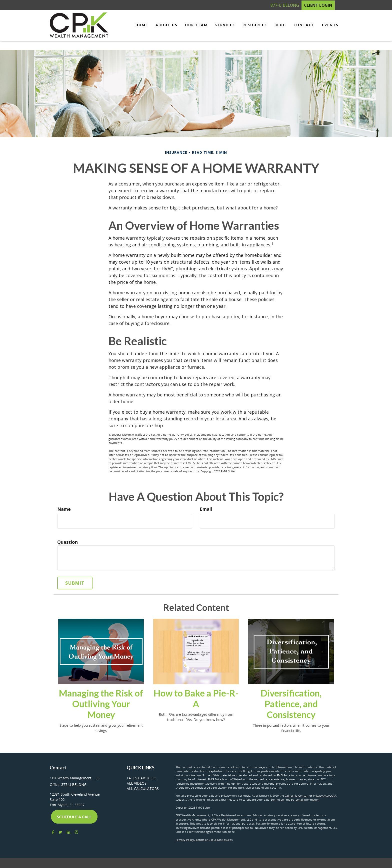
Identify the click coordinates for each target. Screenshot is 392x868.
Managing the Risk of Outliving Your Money (101, 704)
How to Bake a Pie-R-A (196, 698)
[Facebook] (52, 832)
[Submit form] (75, 583)
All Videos (137, 783)
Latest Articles (142, 778)
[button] (166, 25)
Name (64, 509)
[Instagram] (76, 832)
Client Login (318, 5)
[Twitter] (60, 832)
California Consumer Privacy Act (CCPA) (311, 795)
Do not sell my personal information (295, 799)
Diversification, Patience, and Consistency (291, 704)
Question (67, 542)
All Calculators (143, 788)
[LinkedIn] (68, 832)
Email (206, 509)
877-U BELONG (285, 5)
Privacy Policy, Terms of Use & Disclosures (204, 840)
